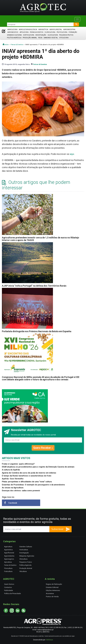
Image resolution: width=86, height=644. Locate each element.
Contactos (8, 587)
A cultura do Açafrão (11, 470)
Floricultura (50, 32)
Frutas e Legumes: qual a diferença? (18, 464)
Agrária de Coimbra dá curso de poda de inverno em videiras (29, 473)
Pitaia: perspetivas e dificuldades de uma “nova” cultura (27, 482)
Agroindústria (69, 30)
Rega (40, 38)
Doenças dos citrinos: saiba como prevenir (21, 491)
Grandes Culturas (14, 35)
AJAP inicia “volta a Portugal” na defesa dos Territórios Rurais (34, 286)
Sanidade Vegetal (51, 38)
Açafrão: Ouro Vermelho (13, 479)
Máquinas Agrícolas (27, 556)
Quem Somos (9, 584)
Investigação (41, 35)
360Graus (50, 640)
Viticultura (64, 38)
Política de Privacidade (13, 593)
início (6, 44)
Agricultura (12, 30)
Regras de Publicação (54, 584)
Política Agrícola (14, 38)
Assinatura (50, 593)
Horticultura (29, 35)
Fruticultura (62, 32)
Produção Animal (30, 38)
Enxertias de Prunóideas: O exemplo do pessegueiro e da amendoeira (33, 485)
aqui (72, 154)
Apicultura (24, 32)
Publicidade (9, 590)
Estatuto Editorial (52, 587)
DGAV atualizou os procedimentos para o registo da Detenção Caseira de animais (38, 467)
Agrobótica (43, 30)
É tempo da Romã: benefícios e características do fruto (27, 476)
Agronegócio (13, 32)
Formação (73, 32)
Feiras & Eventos (37, 32)
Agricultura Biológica (28, 30)
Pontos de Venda (52, 597)
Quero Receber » (43, 448)
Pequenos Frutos (66, 35)
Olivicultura (53, 35)
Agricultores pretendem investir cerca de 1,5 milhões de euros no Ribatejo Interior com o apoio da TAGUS (41, 239)
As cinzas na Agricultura (13, 488)
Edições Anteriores (53, 590)
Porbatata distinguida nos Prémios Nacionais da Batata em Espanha (37, 331)
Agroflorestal (56, 30)
